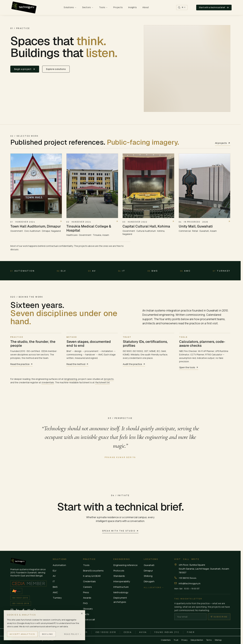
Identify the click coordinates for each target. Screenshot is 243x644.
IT (122, 271)
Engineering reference (125, 565)
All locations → (154, 587)
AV (92, 271)
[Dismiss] (82, 613)
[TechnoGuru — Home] (24, 8)
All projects (223, 143)
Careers (87, 587)
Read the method (77, 364)
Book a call (89, 619)
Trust (176, 640)
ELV (61, 271)
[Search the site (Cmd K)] (182, 7)
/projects (109, 379)
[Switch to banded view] (192, 8)
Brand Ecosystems (93, 571)
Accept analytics (22, 634)
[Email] (190, 617)
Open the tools (189, 367)
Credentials (89, 581)
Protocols (119, 571)
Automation (23, 271)
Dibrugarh (149, 581)
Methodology (121, 592)
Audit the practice (134, 364)
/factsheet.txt (102, 382)
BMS (153, 271)
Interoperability (122, 581)
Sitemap (218, 640)
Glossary (88, 609)
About (146, 7)
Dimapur (148, 571)
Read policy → (73, 634)
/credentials (48, 382)
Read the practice (22, 364)
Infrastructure (121, 587)
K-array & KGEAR (92, 576)
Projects (118, 7)
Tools (86, 565)
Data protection (197, 640)
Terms (209, 640)
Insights (133, 7)
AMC (185, 271)
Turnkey (222, 271)
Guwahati (149, 565)
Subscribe (219, 617)
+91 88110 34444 (188, 578)
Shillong (148, 576)
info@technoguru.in (190, 583)
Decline (48, 634)
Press (86, 592)
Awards (87, 598)
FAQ (85, 603)
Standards (119, 576)
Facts (86, 614)
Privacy (184, 640)
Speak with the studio (120, 531)
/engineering (71, 379)
